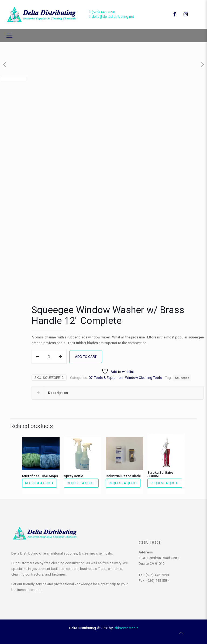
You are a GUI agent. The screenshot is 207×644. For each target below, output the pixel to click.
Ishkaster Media (126, 628)
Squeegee (182, 378)
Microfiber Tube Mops (40, 476)
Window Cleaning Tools (143, 377)
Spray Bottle (74, 476)
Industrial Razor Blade (123, 476)
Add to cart (86, 356)
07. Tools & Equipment (106, 377)
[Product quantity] (49, 356)
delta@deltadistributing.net (113, 17)
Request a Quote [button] (39, 483)
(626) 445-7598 (103, 12)
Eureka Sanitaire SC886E (160, 474)
